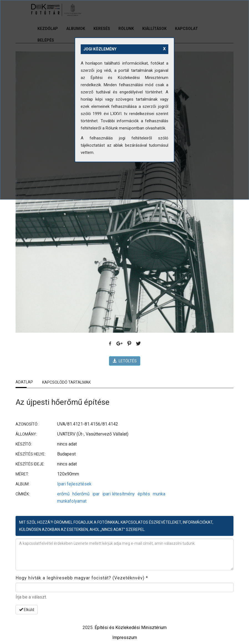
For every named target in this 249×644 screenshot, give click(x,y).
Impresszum (125, 637)
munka (159, 494)
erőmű (63, 494)
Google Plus (120, 344)
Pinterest (129, 344)
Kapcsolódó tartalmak (66, 382)
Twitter (139, 344)
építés (144, 494)
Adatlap (24, 382)
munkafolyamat (72, 501)
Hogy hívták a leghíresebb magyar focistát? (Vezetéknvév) (82, 578)
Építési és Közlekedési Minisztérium (131, 628)
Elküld (27, 610)
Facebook (110, 344)
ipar (96, 494)
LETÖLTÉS (125, 361)
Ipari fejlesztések (74, 484)
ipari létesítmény (119, 494)
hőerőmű (81, 494)
